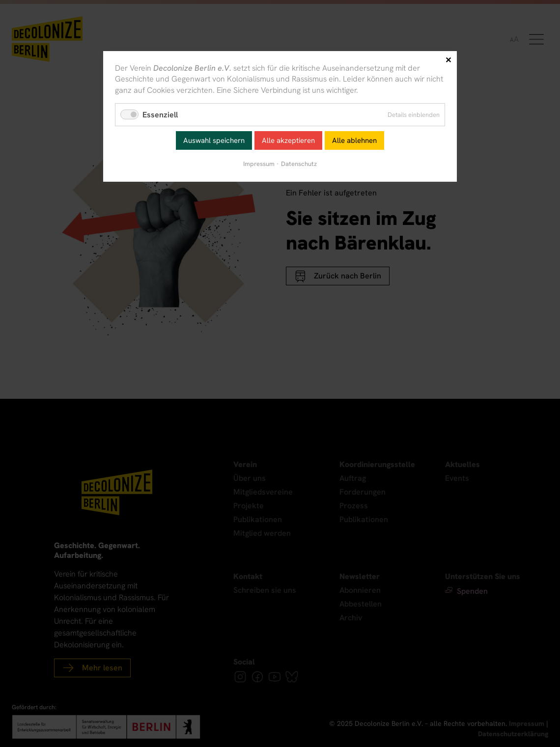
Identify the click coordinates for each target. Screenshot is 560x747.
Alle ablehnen (354, 140)
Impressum (259, 164)
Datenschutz (299, 164)
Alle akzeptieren (288, 140)
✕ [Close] (448, 60)
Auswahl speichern (214, 140)
